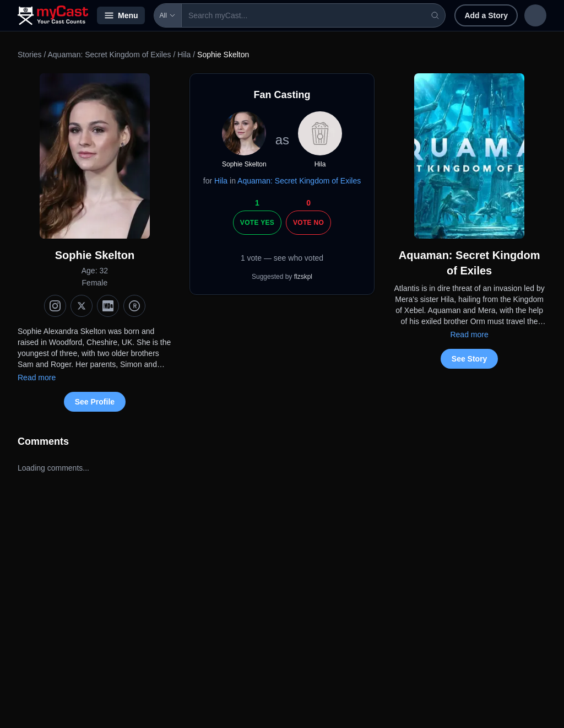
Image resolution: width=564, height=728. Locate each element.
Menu (121, 15)
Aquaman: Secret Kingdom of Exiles (109, 55)
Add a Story (414, 15)
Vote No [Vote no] (308, 223)
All (168, 15)
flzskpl (303, 277)
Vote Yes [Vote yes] (257, 223)
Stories (30, 55)
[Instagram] (55, 306)
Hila (184, 55)
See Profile (95, 402)
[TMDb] (134, 306)
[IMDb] (108, 306)
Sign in (474, 15)
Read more (37, 378)
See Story (470, 359)
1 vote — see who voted (282, 258)
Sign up (524, 15)
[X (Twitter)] (82, 306)
